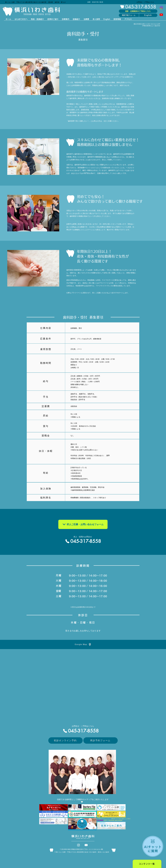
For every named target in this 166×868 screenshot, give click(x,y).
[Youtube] (161, 15)
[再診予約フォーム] (129, 15)
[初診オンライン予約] (65, 740)
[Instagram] (161, 8)
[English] (148, 15)
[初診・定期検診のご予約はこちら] (138, 11)
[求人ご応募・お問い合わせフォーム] (83, 524)
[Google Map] (83, 644)
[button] (147, 864)
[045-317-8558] (138, 7)
